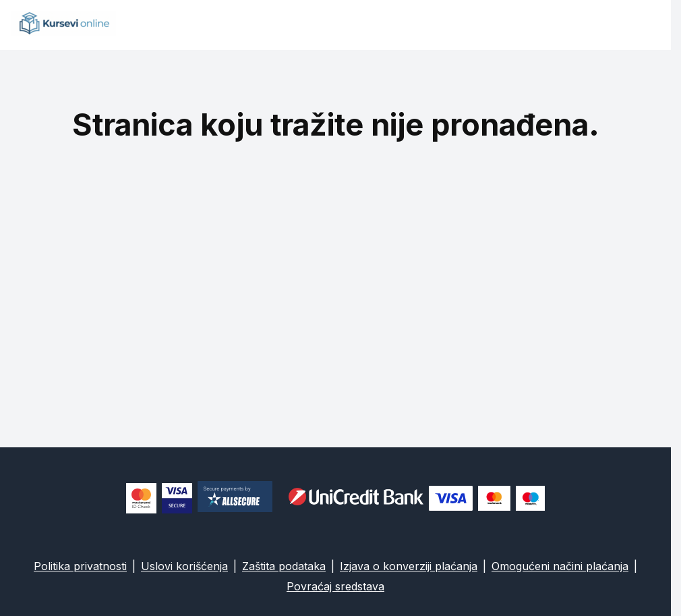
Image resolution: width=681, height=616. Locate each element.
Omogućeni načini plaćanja (560, 566)
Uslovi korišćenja (184, 566)
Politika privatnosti (80, 566)
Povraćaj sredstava (335, 586)
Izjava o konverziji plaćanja (409, 566)
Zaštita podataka (284, 566)
